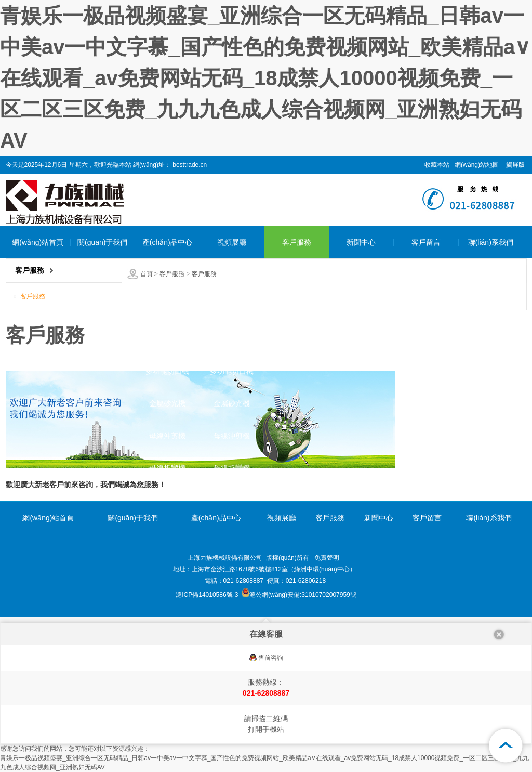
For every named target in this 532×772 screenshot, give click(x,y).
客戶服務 (297, 242)
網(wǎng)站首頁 (38, 242)
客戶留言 (426, 242)
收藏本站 (437, 165)
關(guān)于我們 (102, 242)
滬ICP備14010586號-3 (207, 595)
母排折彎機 (167, 339)
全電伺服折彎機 (167, 307)
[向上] (506, 746)
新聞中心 (361, 242)
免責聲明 (327, 558)
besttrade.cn (189, 165)
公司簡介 (102, 274)
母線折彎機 (167, 468)
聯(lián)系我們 (491, 242)
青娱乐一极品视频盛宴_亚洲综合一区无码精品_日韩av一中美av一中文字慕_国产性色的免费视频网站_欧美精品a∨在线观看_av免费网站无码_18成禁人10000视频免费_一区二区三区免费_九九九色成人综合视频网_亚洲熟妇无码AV (265, 78)
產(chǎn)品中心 (167, 242)
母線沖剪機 (167, 436)
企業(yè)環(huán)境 (103, 307)
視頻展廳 (232, 242)
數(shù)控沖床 (167, 274)
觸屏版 (515, 165)
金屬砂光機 (167, 403)
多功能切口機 (167, 371)
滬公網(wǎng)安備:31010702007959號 (299, 595)
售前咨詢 (271, 658)
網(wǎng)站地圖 (477, 165)
